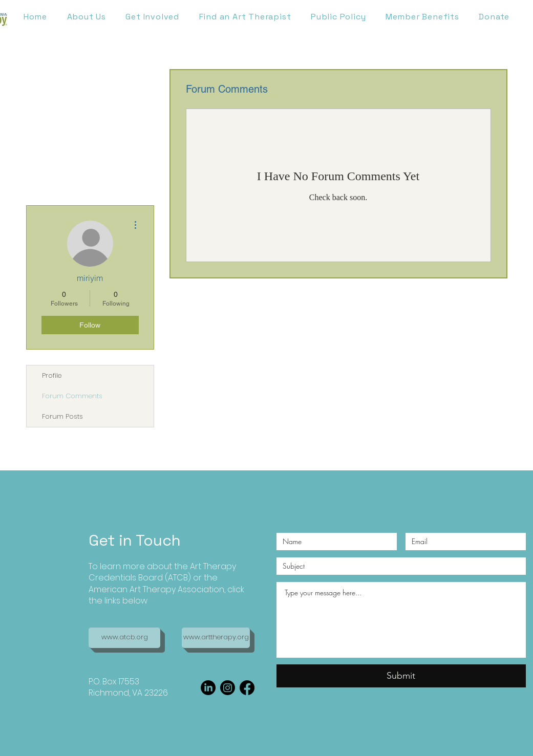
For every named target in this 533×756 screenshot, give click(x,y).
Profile (52, 375)
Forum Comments (72, 396)
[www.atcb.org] (124, 638)
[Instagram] (228, 688)
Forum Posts (62, 416)
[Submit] (401, 676)
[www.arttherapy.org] (216, 638)
